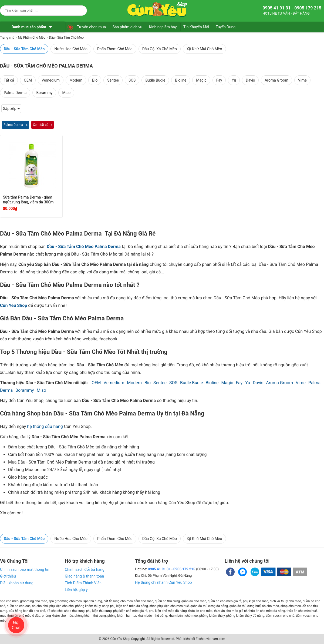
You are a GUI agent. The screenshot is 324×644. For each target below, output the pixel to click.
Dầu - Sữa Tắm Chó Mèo (24, 49)
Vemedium (51, 80)
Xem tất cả (41, 125)
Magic (201, 80)
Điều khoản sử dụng (17, 583)
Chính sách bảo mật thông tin (25, 569)
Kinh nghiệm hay (163, 27)
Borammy (44, 93)
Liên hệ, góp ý (76, 590)
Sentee (113, 80)
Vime (302, 80)
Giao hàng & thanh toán (84, 576)
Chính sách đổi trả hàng (85, 569)
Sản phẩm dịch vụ (127, 27)
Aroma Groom (276, 80)
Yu (234, 80)
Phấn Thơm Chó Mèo (115, 49)
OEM (28, 80)
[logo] (157, 9)
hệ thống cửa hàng (45, 426)
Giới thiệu (8, 576)
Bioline (181, 80)
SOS (132, 80)
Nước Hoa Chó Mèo (71, 49)
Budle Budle (155, 80)
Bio (95, 80)
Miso (66, 93)
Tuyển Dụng (226, 27)
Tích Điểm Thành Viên (83, 583)
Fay (219, 80)
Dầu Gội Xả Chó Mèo (160, 49)
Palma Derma (15, 93)
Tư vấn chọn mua (91, 27)
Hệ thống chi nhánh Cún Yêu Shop (163, 582)
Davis (250, 80)
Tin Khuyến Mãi (196, 27)
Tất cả (9, 80)
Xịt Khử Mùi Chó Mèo (204, 49)
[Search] (79, 10)
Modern (76, 80)
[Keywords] (38, 10)
